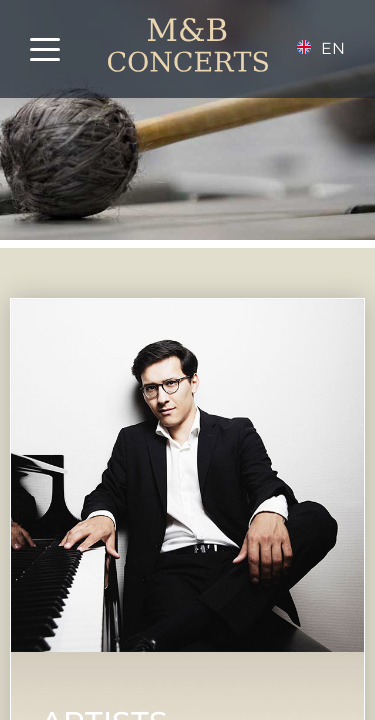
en (333, 48)
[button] (59, 49)
